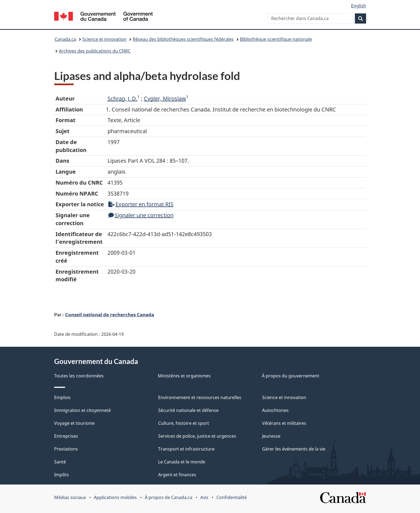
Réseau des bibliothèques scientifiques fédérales (183, 39)
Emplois (62, 397)
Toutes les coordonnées (79, 376)
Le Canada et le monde (182, 462)
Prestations (66, 449)
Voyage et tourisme (74, 423)
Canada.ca (65, 39)
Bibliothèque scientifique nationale (276, 39)
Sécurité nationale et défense (188, 410)
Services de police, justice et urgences (197, 436)
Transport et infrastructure (186, 449)
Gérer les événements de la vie (294, 449)
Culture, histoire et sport (184, 423)
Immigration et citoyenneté (82, 410)
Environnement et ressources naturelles (200, 397)
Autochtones (275, 410)
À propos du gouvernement (291, 376)
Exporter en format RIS (141, 204)
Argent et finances (177, 475)
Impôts (62, 475)
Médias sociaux (70, 497)
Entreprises (66, 436)
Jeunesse (271, 436)
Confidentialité (232, 497)
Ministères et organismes (184, 376)
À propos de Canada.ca (169, 497)
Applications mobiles (115, 497)
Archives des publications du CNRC (95, 51)
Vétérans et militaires (284, 423)
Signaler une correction (141, 215)
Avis (204, 497)
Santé (60, 462)
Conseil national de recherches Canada (110, 314)
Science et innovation (104, 39)
